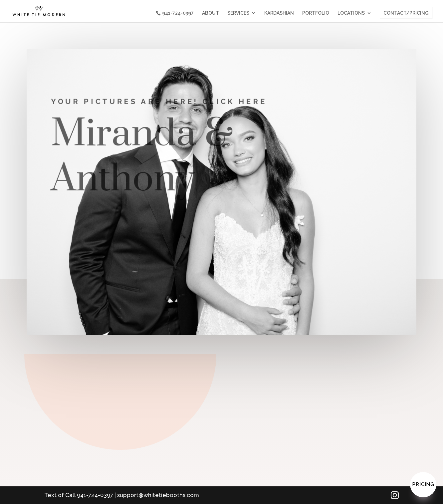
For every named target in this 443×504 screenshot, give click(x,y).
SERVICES (238, 13)
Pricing (423, 484)
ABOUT (211, 13)
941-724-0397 (178, 13)
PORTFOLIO (316, 13)
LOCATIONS (351, 13)
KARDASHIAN (279, 13)
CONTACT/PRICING (406, 13)
